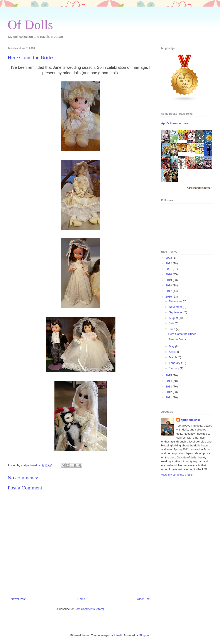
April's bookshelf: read (175, 123)
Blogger (144, 635)
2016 (169, 297)
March (173, 357)
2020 (169, 274)
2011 (169, 397)
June (173, 329)
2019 (169, 280)
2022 (169, 263)
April (172, 352)
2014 (169, 381)
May (172, 346)
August (174, 318)
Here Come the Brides (182, 334)
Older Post (144, 599)
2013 (169, 387)
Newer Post (18, 599)
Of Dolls (30, 25)
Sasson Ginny (177, 339)
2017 (169, 291)
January (174, 368)
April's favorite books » (200, 188)
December (176, 301)
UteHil (118, 635)
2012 (169, 392)
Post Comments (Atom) (89, 609)
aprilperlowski (190, 420)
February (175, 363)
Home (81, 599)
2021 (169, 269)
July (172, 323)
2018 (169, 285)
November (176, 307)
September (176, 312)
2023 (169, 258)
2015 (169, 375)
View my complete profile (177, 475)
